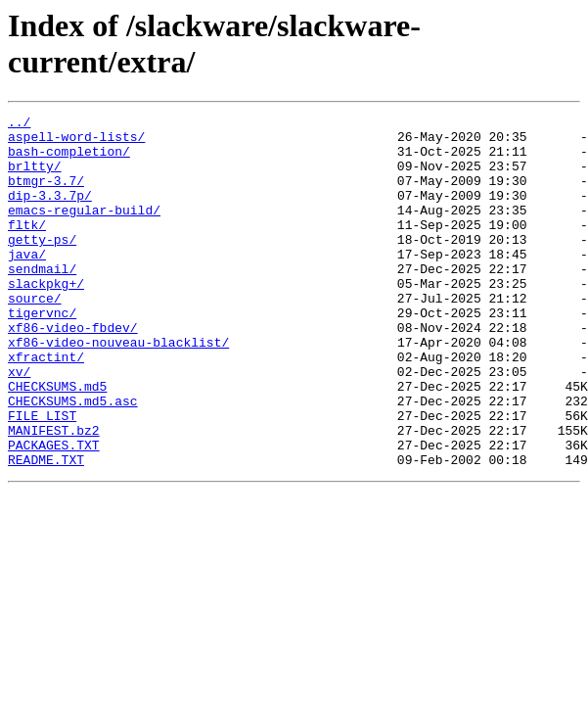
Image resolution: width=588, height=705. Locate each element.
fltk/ (27, 248)
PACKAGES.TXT (54, 512)
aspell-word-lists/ (76, 142)
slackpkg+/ (46, 318)
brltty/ (35, 177)
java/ (27, 283)
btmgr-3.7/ (46, 195)
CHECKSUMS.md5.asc (73, 459)
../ (19, 124)
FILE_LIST (42, 477)
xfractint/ (46, 406)
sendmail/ (42, 301)
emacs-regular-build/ (84, 230)
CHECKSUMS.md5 (57, 442)
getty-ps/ (42, 265)
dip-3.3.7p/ (50, 212)
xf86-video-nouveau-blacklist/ (118, 389)
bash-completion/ (69, 160)
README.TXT (46, 530)
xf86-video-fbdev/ (73, 371)
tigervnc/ (42, 353)
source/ (35, 336)
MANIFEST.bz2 (54, 494)
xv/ (19, 424)
